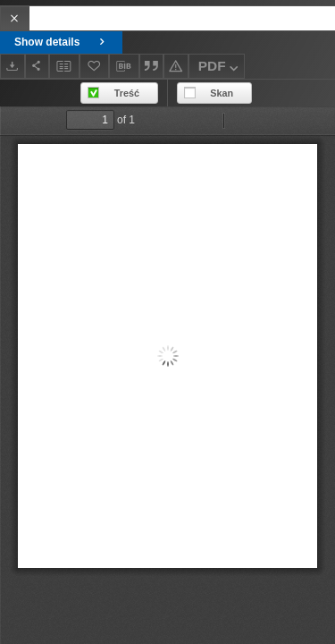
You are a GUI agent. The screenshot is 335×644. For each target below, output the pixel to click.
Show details (61, 42)
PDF (220, 68)
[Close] (15, 18)
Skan (222, 93)
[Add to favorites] (95, 66)
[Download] (13, 66)
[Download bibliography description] (124, 66)
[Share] (38, 66)
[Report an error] (176, 66)
